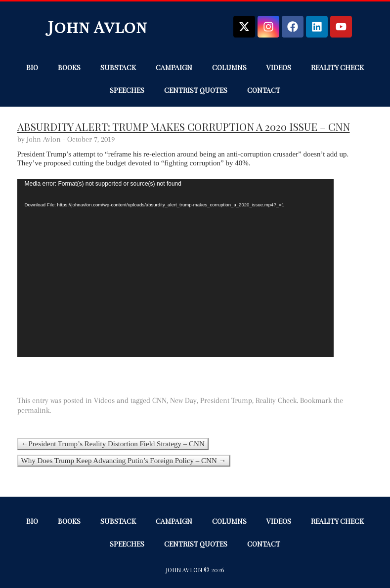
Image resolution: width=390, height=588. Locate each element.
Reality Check (337, 67)
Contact (264, 90)
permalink (33, 410)
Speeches (127, 90)
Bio (32, 67)
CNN (159, 400)
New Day (183, 400)
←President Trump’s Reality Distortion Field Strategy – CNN (113, 444)
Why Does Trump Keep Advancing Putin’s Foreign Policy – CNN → (124, 461)
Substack (118, 67)
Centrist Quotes (196, 90)
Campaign (174, 67)
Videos (279, 67)
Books (69, 67)
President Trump (226, 400)
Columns (229, 67)
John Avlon (98, 26)
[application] (175, 268)
